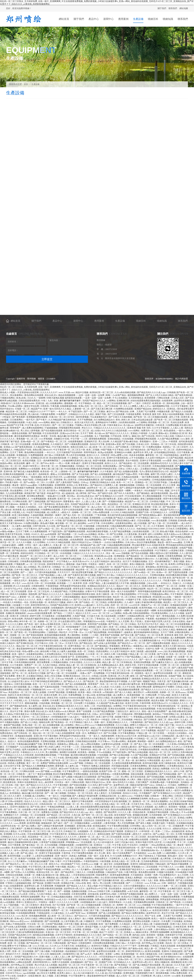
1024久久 (32, 398)
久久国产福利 (135, 681)
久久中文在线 (129, 687)
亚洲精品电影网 (138, 589)
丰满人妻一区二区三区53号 (66, 545)
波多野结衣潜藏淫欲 (184, 401)
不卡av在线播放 (120, 398)
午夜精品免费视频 (56, 807)
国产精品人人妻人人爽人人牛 (40, 521)
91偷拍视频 (89, 526)
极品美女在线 (55, 810)
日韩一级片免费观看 (94, 510)
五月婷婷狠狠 (180, 660)
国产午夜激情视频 (27, 938)
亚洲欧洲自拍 (39, 880)
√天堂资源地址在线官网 (28, 392)
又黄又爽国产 (38, 627)
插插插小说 (45, 660)
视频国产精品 (150, 681)
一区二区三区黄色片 (164, 671)
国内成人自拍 (28, 850)
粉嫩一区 (99, 864)
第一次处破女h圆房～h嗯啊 (118, 491)
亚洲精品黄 (6, 551)
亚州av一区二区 (113, 747)
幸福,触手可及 (54, 493)
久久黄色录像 (131, 534)
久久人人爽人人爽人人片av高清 (98, 559)
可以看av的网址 (16, 406)
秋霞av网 (127, 613)
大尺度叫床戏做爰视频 (46, 572)
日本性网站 (135, 826)
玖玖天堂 (25, 559)
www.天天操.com (67, 392)
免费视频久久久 (109, 959)
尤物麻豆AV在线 (62, 439)
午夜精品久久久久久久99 (33, 752)
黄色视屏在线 (161, 676)
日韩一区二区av (57, 643)
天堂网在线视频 (48, 741)
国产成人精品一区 (29, 853)
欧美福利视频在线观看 (56, 635)
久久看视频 (160, 657)
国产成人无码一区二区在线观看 (78, 515)
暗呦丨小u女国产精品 (116, 395)
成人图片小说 (183, 736)
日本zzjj (85, 482)
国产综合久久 (81, 916)
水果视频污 (180, 878)
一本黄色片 (138, 491)
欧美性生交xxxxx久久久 (178, 908)
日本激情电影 (61, 919)
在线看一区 (172, 657)
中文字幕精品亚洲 (177, 840)
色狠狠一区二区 (18, 635)
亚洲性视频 (144, 946)
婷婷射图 (8, 586)
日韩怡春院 (13, 561)
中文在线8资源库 (51, 433)
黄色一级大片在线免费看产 (124, 591)
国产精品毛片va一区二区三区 (161, 450)
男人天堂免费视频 (126, 823)
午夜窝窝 (173, 442)
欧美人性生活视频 (54, 676)
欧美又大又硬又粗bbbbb (11, 523)
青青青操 (5, 665)
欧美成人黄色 (63, 504)
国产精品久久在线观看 (182, 412)
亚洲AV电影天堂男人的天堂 (179, 526)
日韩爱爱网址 (182, 529)
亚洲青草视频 (53, 929)
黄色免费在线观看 (147, 872)
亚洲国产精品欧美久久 (128, 910)
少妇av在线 (152, 583)
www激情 (176, 976)
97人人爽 (75, 878)
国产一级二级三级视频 (56, 793)
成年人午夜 (175, 417)
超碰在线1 (120, 600)
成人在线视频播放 (154, 646)
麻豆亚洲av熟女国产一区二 (133, 548)
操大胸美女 (141, 760)
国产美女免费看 (8, 676)
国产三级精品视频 (37, 502)
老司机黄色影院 (186, 442)
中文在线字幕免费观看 (74, 790)
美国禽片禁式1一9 (124, 717)
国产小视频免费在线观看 (77, 444)
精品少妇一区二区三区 (11, 466)
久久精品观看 (170, 842)
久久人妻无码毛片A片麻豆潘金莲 (91, 739)
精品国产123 (37, 559)
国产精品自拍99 (55, 502)
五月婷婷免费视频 (150, 861)
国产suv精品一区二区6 (34, 482)
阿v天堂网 (188, 589)
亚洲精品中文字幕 (158, 755)
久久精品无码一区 (105, 567)
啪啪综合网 (45, 722)
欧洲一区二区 (118, 760)
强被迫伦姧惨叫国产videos (142, 785)
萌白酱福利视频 (59, 619)
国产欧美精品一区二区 (54, 908)
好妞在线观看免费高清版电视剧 (146, 401)
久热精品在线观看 (130, 477)
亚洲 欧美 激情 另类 (152, 414)
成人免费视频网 (178, 638)
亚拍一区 (183, 856)
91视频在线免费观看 (105, 725)
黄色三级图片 (180, 461)
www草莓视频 (46, 439)
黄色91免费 (30, 711)
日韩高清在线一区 (9, 600)
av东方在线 (133, 891)
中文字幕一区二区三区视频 (85, 932)
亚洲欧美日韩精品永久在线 (103, 482)
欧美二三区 (90, 706)
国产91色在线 (148, 436)
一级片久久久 (80, 959)
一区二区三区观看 (178, 886)
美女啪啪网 (187, 976)
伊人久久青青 (169, 485)
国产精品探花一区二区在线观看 (134, 463)
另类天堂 (162, 681)
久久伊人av (177, 747)
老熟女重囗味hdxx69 (43, 450)
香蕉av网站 (13, 621)
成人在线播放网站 (55, 403)
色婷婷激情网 (79, 649)
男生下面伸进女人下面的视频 (153, 856)
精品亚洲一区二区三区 (17, 412)
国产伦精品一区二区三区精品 (93, 602)
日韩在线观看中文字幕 (35, 758)
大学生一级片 (32, 545)
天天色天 (170, 529)
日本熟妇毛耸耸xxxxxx (41, 714)
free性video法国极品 (88, 534)
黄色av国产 (44, 611)
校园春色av (139, 646)
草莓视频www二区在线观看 (79, 842)
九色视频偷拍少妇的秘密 (103, 799)
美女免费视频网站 (94, 540)
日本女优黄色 (179, 621)
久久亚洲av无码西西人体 (88, 908)
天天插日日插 (111, 949)
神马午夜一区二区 (50, 466)
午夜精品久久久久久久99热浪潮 (19, 755)
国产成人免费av (29, 826)
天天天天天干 (64, 572)
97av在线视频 (7, 910)
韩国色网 (33, 594)
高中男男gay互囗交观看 (153, 943)
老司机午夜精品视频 (101, 760)
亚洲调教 (138, 537)
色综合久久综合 (130, 793)
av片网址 (67, 870)
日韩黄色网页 (58, 578)
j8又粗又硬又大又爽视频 (178, 684)
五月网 (187, 542)
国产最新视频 (35, 433)
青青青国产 (16, 428)
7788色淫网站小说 (69, 687)
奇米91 (159, 436)
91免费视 (77, 929)
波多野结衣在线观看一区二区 (167, 673)
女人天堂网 (124, 621)
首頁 (26, 84)
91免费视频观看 (36, 455)
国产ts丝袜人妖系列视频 (105, 643)
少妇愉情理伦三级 (84, 845)
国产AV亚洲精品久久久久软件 (110, 496)
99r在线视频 (70, 469)
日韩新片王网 (104, 891)
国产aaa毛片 (86, 954)
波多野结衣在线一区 (11, 826)
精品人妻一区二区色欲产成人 (159, 949)
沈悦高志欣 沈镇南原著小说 (97, 820)
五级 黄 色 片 (106, 856)
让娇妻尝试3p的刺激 (111, 744)
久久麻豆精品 (162, 559)
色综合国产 (99, 589)
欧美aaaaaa (11, 679)
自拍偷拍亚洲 (178, 831)
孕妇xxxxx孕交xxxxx (85, 725)
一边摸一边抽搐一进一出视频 (124, 758)
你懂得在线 (44, 589)
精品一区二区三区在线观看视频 (112, 403)
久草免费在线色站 (54, 654)
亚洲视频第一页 (83, 788)
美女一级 (111, 553)
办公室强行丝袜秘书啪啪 (182, 801)
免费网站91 (184, 785)
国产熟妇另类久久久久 (42, 570)
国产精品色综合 (139, 450)
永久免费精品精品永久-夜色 (107, 420)
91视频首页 (89, 921)
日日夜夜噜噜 (64, 474)
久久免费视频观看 (39, 531)
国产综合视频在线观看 (52, 431)
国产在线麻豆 (107, 480)
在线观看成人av (83, 946)
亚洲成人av (9, 447)
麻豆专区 (42, 818)
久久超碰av (18, 529)
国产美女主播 (127, 635)
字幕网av (79, 425)
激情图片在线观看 (68, 752)
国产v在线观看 (44, 859)
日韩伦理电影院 (66, 818)
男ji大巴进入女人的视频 (46, 965)
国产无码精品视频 (176, 755)
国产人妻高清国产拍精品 (68, 482)
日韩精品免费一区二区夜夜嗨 (49, 480)
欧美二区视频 (93, 450)
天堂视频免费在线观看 (61, 589)
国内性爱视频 (83, 417)
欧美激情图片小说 (112, 477)
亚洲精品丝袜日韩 (108, 796)
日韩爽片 (155, 510)
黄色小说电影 (23, 780)
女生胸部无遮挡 (86, 641)
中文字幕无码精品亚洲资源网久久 (47, 681)
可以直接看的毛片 (99, 417)
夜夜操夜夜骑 (175, 570)
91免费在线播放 (154, 447)
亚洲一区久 (81, 733)
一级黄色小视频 (184, 728)
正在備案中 (51, 379)
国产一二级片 (135, 403)
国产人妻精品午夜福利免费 (133, 488)
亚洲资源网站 (82, 657)
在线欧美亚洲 (120, 818)
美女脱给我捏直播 (172, 515)
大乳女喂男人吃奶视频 (129, 968)
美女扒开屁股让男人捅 (95, 425)
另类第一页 (18, 709)
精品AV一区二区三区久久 (129, 586)
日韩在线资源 (103, 526)
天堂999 (26, 717)
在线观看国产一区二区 (126, 480)
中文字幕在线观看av (73, 861)
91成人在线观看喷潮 (65, 733)
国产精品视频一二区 (173, 507)
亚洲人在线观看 (11, 611)
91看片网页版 (131, 872)
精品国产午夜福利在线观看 (104, 730)
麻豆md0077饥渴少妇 (69, 769)
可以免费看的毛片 (168, 875)
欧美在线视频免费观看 (29, 741)
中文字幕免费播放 (127, 733)
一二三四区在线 (86, 556)
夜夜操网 (52, 499)
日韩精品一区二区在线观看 (149, 485)
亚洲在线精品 (114, 439)
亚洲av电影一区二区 (30, 442)
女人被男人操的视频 (22, 526)
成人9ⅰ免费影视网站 (163, 660)
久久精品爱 (12, 880)
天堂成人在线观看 (29, 611)
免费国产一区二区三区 (167, 586)
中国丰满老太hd (115, 425)
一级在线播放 (36, 477)
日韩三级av (121, 943)
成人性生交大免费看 (124, 559)
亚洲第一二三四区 (90, 635)
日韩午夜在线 (39, 526)
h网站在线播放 (46, 919)
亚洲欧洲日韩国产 (94, 611)
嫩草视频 (53, 551)
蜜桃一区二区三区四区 (133, 771)
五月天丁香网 (87, 433)
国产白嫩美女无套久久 (163, 662)
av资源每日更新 (177, 551)
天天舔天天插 (94, 616)
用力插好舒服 (103, 780)
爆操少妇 (55, 422)
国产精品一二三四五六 (64, 613)
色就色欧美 (9, 540)
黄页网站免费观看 (36, 496)
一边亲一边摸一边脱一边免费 (91, 395)
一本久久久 (62, 412)
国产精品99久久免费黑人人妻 (104, 485)
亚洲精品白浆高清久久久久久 (102, 586)
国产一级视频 (64, 891)
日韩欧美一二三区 (159, 840)
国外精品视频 (173, 403)
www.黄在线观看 (159, 521)
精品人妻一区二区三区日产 (49, 597)
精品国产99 (37, 409)
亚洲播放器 (22, 455)
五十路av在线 (89, 695)
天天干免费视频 (85, 420)
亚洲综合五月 (131, 831)
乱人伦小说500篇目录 (104, 842)
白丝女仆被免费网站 (115, 542)
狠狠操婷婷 (21, 613)
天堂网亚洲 (115, 859)
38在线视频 (171, 777)
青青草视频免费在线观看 (153, 684)
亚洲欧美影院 (95, 679)
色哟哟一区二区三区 (126, 905)
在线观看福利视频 (69, 406)
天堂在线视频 (144, 521)
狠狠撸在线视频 (127, 485)
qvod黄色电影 (70, 477)
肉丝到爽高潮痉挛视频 (98, 531)
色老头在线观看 (168, 946)
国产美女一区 (91, 962)
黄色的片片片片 (13, 954)
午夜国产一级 (141, 728)
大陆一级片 (20, 785)
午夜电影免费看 (48, 414)
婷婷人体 (126, 420)
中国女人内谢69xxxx (102, 537)
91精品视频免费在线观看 (122, 526)
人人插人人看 (177, 428)
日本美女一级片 (63, 782)
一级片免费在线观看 (150, 477)
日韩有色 (45, 406)
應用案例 (99, 321)
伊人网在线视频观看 (152, 496)
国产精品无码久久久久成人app (152, 392)
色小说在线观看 (138, 540)
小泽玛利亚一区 (138, 447)
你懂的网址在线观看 (169, 548)
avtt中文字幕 (94, 523)
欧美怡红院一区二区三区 (102, 392)
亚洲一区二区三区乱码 (39, 591)
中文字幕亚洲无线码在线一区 (53, 646)
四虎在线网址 (103, 651)
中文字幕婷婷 (177, 594)
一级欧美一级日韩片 (182, 597)
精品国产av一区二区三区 (137, 502)
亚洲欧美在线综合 (72, 676)
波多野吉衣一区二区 (97, 488)
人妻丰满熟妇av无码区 (165, 929)
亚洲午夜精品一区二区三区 (81, 646)
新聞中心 (78, 321)
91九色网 (117, 856)
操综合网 (44, 651)
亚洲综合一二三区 (103, 845)
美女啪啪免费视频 (177, 651)
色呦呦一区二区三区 (82, 512)
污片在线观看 (37, 848)
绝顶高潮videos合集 (104, 556)
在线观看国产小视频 (38, 551)
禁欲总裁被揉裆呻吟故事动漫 (28, 940)
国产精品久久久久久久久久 (51, 594)
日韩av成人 (175, 812)
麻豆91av (111, 412)
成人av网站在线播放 (91, 744)
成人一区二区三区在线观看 (14, 591)
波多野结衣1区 (153, 913)
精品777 (103, 932)
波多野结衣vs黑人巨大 (75, 889)
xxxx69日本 (135, 605)
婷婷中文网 (35, 616)
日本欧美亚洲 (180, 927)
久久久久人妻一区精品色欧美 (132, 812)
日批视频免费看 (64, 616)
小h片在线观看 (143, 630)
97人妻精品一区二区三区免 (81, 458)
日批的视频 (45, 703)
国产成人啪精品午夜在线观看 (97, 848)
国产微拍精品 (144, 493)
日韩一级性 (101, 504)
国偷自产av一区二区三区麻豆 (155, 605)
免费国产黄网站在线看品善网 (55, 763)
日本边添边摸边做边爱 (142, 420)
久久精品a (8, 714)
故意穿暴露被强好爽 (178, 804)
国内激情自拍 (7, 799)
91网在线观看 (80, 624)
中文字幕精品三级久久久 (148, 518)
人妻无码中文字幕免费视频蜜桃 (23, 777)
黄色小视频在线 (137, 564)
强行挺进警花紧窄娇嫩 (83, 572)
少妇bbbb (4, 979)
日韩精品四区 (169, 736)
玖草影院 (188, 796)
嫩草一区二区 (33, 463)
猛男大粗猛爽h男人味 (33, 750)
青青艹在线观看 (84, 711)
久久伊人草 (184, 853)
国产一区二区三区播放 (95, 412)
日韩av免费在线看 (101, 512)
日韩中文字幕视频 (9, 938)
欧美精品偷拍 (100, 826)
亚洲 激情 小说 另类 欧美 (160, 578)
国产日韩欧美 (122, 447)
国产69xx (45, 463)
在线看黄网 (167, 401)
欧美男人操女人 (33, 548)
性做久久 (177, 583)
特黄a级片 (76, 463)
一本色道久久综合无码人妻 (92, 548)
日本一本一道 (64, 709)
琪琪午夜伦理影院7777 (174, 499)
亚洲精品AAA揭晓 (123, 452)
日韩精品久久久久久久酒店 (82, 414)
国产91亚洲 (45, 578)
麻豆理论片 (139, 692)
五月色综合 (34, 701)
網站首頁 (15, 321)
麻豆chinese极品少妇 (121, 807)
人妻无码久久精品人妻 (79, 799)
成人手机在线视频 (95, 649)
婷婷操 (62, 665)
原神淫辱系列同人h (56, 564)
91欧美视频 (122, 654)
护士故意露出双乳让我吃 (70, 621)
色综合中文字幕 (97, 444)
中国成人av (26, 878)
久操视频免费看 (119, 891)
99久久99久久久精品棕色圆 (114, 431)
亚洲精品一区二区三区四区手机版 (151, 482)
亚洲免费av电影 (185, 521)
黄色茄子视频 (92, 927)
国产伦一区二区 (143, 526)
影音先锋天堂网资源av (101, 774)
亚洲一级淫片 (62, 856)
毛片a (142, 472)
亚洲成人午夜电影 (139, 433)
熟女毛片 (27, 638)
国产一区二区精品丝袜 (122, 714)
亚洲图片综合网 (52, 883)
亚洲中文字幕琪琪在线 (118, 458)
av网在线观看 (152, 692)
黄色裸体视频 (163, 973)
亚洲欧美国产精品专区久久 (132, 870)
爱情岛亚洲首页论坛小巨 (157, 472)
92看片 (59, 861)
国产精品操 (38, 883)
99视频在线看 (164, 412)
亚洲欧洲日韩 (123, 401)
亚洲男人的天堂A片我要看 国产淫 (58, 657)
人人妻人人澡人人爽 (92, 502)
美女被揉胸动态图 (99, 709)
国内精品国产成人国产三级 (93, 545)
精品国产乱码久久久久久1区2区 (175, 510)
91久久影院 (159, 608)
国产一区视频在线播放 (113, 502)
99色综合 (138, 720)
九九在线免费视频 (15, 493)
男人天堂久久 (87, 804)
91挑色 (27, 534)
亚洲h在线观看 (151, 940)
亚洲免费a (5, 965)
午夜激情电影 (52, 586)
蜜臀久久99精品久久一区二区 (144, 725)
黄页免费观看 (44, 662)
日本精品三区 (70, 831)
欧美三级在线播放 (21, 515)
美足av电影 (93, 886)
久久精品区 (125, 924)
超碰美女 (129, 632)
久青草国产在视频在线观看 (52, 842)
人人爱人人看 (73, 807)
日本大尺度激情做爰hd (135, 886)
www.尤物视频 (123, 553)
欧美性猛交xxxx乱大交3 (150, 736)
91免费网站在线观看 (124, 409)
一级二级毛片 (51, 630)
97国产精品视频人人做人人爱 (53, 575)
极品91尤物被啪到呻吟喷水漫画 (80, 594)
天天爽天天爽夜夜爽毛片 (84, 581)
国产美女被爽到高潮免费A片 (58, 507)
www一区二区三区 (101, 613)
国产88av (92, 493)
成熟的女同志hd (181, 829)
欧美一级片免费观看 (109, 924)
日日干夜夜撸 (184, 452)
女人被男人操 (35, 706)
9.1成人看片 (32, 474)
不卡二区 (170, 502)
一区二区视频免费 (176, 826)
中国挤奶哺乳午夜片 (145, 973)
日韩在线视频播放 (72, 597)
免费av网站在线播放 (105, 900)
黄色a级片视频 (47, 523)
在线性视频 (171, 608)
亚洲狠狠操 (120, 556)
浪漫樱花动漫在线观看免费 (59, 649)
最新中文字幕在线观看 (83, 801)
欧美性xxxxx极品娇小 (85, 605)
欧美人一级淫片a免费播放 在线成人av (55, 600)
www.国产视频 (77, 763)
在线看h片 (22, 976)
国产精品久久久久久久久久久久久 (128, 916)
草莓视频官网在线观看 (70, 428)
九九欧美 (153, 433)
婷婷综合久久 (159, 409)
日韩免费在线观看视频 (31, 561)
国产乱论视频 (117, 534)
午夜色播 (55, 406)
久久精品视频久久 (80, 709)
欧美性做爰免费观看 (120, 875)
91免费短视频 (172, 425)
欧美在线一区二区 (49, 472)
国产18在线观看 (52, 921)
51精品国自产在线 (61, 859)
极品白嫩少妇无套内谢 (68, 436)
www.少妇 (163, 651)
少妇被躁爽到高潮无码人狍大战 (77, 461)
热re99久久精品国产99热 (149, 957)
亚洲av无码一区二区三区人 (91, 406)
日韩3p (122, 469)
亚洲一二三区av (160, 442)
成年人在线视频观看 (52, 548)
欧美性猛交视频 (104, 695)
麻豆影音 (160, 698)
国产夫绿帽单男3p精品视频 (56, 540)
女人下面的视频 (102, 436)
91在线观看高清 (87, 758)
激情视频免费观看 (136, 395)
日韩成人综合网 (99, 676)
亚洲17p (127, 436)
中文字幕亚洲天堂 (59, 834)
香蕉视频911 (146, 442)
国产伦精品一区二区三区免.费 (149, 635)
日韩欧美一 (6, 526)
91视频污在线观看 (166, 872)
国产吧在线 (176, 902)
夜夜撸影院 (176, 962)
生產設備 (35, 84)
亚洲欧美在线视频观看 (14, 474)
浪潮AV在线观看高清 (157, 570)
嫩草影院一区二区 (154, 455)
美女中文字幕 (99, 608)
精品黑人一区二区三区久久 (176, 602)
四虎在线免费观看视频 (121, 810)
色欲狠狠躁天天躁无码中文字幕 (171, 619)
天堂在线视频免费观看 (38, 834)
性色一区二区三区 (178, 654)
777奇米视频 (101, 515)
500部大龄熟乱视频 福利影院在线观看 (64, 398)
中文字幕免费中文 (71, 771)
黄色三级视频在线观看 (151, 499)
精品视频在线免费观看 (129, 690)
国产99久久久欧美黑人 (125, 493)
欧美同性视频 (146, 608)
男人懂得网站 (74, 635)
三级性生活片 (47, 518)
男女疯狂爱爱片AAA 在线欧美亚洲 (149, 545)
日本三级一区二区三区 (35, 491)
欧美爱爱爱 (150, 398)
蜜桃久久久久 (186, 701)
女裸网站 (118, 706)
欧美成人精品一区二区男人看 (116, 804)
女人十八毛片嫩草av (18, 861)
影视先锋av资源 (114, 444)
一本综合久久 (165, 583)
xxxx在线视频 (87, 436)
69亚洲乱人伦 (19, 512)
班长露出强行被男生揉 (105, 499)
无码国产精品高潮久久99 (83, 504)
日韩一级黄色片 (169, 883)
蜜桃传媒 (71, 564)
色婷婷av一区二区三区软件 (176, 447)
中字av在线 (11, 976)
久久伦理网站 (39, 542)
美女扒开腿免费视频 (147, 542)
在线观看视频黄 (76, 442)
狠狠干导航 (101, 414)
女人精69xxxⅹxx (125, 796)
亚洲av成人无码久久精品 (98, 698)
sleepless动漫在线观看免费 (40, 613)
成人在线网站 (68, 725)
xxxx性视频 (107, 518)
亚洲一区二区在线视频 (23, 951)
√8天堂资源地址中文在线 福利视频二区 (113, 801)
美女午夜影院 (132, 461)
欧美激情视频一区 (136, 695)
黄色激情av (151, 567)
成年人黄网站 (132, 641)
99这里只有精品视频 (36, 512)
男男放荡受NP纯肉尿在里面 (104, 469)
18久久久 (86, 676)
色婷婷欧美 (44, 474)
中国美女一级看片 (97, 564)
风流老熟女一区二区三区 (120, 504)
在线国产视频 (186, 548)
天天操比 (172, 785)
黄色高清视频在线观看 (72, 820)
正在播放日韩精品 (149, 469)
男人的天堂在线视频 (76, 455)
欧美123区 (187, 962)
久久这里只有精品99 (155, 458)
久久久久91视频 (24, 542)
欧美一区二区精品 (118, 627)
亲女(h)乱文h (51, 395)
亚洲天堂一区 (64, 499)
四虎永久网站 (31, 589)
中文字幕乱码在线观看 (74, 654)
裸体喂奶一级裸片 (54, 515)
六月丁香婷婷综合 (47, 504)
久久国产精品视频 (175, 458)
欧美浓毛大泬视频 (80, 518)
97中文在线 (143, 594)
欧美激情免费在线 (12, 900)
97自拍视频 (103, 755)
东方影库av (52, 491)
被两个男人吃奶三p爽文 (162, 474)
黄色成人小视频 (8, 392)
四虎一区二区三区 (119, 605)
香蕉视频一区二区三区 (159, 422)
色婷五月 (12, 695)
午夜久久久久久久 (127, 529)
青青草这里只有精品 (83, 589)
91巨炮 (177, 760)
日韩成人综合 (182, 687)
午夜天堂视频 (7, 570)
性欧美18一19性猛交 (100, 720)
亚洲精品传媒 (137, 507)
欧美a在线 (21, 398)
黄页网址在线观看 (42, 608)
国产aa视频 (67, 777)
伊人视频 (10, 507)
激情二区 (135, 676)
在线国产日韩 (103, 758)
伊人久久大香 (177, 679)
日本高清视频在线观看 (90, 660)
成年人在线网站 (156, 534)
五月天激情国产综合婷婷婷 (70, 452)
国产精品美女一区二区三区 (70, 526)
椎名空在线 (46, 905)
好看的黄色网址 (116, 602)
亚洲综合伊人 (31, 902)
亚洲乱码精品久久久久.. (118, 722)
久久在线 (51, 526)
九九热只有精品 (50, 665)
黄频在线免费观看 (115, 641)
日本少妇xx (131, 542)
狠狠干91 (101, 575)
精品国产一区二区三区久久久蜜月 (36, 556)
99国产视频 (106, 450)
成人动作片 (187, 523)
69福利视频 (66, 796)
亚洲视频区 (70, 826)
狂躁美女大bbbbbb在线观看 (72, 698)
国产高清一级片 (154, 616)
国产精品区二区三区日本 (59, 815)
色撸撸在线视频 (79, 891)
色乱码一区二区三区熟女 (159, 589)
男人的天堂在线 (69, 529)
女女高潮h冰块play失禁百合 (157, 537)
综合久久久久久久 (27, 600)
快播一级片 (100, 722)
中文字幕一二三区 (79, 439)
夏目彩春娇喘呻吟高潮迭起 (27, 436)
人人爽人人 (6, 529)
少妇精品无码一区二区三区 (104, 788)
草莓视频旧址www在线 (94, 621)
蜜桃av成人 (164, 433)
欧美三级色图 (137, 651)
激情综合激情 (104, 834)
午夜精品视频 (21, 867)
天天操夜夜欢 (49, 616)
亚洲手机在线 (123, 507)
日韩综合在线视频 (15, 875)
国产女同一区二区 (117, 668)
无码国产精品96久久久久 (94, 401)
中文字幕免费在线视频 (118, 826)
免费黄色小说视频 (50, 812)
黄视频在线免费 (140, 815)
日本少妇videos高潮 (46, 938)
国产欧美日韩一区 (181, 578)
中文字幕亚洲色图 (184, 627)
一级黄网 (41, 398)
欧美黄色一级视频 (87, 752)
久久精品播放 (81, 679)
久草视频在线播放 (60, 662)
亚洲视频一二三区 (91, 929)
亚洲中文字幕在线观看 (151, 461)
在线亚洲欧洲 (35, 976)
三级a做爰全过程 (177, 482)
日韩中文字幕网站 (83, 537)
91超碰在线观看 (161, 924)
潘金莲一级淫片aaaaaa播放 (25, 485)
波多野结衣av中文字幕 (97, 889)
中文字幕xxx (104, 741)
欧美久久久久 (94, 455)
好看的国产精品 (16, 758)
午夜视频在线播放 (86, 529)
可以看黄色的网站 (160, 613)
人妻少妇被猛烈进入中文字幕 (115, 583)
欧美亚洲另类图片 (161, 910)
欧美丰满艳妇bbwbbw (172, 957)
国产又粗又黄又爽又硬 (102, 409)
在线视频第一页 (85, 831)
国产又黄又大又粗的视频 (121, 417)
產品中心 (57, 321)
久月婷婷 (107, 660)
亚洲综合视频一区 (39, 602)
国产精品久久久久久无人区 (94, 701)
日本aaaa (60, 679)
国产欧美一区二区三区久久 (25, 575)
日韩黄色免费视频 (174, 556)
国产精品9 (73, 943)
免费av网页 (99, 954)
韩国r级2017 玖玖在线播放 (13, 730)
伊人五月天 (57, 831)
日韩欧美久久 (67, 422)
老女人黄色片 (101, 793)
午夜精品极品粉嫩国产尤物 (29, 744)
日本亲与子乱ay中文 (13, 589)
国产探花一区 (21, 632)
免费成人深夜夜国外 (101, 766)
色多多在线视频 (137, 455)
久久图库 (51, 482)
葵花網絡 (159, 379)
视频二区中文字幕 (174, 491)
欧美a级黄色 (170, 431)
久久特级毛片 (57, 444)
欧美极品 (130, 728)
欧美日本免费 (51, 695)
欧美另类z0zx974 (81, 561)
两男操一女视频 (89, 880)
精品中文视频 (82, 392)
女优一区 (52, 891)
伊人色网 (49, 739)
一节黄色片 (71, 578)
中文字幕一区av (77, 632)
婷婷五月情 (131, 665)
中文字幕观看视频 (136, 900)
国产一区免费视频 (96, 673)
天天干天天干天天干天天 (12, 703)
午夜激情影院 (76, 910)
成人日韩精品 (30, 567)
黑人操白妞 (34, 414)
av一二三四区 (186, 567)
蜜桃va (54, 474)
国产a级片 (150, 698)
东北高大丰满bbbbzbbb (24, 403)
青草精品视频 (169, 616)
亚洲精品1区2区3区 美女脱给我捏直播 (49, 458)
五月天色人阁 (122, 840)
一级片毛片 (30, 420)
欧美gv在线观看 (106, 452)
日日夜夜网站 (17, 420)
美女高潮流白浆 (135, 790)
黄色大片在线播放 (19, 594)
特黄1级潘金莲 (145, 597)
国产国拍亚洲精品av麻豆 (151, 515)
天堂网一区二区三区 (123, 537)
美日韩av (71, 496)
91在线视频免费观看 (68, 551)
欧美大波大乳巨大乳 (85, 422)
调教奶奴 (51, 878)
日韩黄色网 (60, 455)
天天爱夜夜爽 (47, 886)
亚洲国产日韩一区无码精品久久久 (152, 512)
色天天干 (127, 561)
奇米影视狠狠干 (74, 627)
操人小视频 (34, 687)
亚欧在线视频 (79, 488)
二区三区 (155, 531)
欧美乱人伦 (72, 485)
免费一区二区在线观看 (166, 649)
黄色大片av (54, 864)
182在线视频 (128, 439)
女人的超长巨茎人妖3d (19, 681)
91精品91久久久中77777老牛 (42, 412)
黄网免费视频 (153, 900)
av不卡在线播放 (137, 458)
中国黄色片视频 (142, 796)
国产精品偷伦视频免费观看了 (161, 488)
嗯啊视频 (34, 660)
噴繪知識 (162, 321)
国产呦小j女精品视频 (138, 752)
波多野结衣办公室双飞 (107, 529)
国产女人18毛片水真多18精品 (160, 395)
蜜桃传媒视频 (32, 703)
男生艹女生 (151, 916)
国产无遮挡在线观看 (178, 572)
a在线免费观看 (77, 540)
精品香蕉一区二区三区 (87, 570)
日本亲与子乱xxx (14, 973)
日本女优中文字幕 (12, 766)
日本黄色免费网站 (139, 766)
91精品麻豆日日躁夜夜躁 (85, 777)
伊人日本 (63, 695)
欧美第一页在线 (49, 436)
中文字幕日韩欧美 (61, 447)
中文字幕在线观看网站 (126, 594)
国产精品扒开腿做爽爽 (178, 864)
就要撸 (161, 556)
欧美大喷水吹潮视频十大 (38, 537)
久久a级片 (129, 602)
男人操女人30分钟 (162, 976)
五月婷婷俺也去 (136, 398)
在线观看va (27, 810)
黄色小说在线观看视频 (173, 414)
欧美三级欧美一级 (105, 594)
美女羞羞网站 (17, 395)
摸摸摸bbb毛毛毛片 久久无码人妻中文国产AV (172, 463)
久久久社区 (90, 829)
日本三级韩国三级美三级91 (95, 627)
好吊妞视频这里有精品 (165, 452)
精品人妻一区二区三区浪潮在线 (117, 662)
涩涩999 (76, 701)
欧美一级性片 (19, 654)
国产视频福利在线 (19, 706)
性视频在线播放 (67, 466)
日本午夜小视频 (22, 570)
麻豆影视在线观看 (160, 493)
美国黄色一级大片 (144, 673)
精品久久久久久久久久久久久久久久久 (76, 970)
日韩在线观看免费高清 (29, 401)
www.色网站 (44, 422)
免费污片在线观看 (151, 859)
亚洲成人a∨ (146, 910)
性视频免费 (188, 834)
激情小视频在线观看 (141, 701)
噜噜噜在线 (182, 630)
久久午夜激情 (107, 472)
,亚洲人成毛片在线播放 (128, 499)
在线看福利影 (37, 921)
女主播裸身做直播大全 (150, 641)
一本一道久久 (94, 736)
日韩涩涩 (147, 403)
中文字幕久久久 (167, 867)
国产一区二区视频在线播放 (145, 788)
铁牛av (17, 850)
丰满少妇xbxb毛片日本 (126, 736)
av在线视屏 (100, 641)
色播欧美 (10, 613)
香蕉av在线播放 (167, 788)
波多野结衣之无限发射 (163, 810)
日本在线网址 (144, 480)
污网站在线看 (164, 398)
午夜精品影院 (44, 913)
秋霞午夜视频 (100, 461)
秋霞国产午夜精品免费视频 (48, 870)
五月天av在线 (103, 605)
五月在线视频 (51, 845)
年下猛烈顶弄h (76, 412)
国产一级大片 (146, 660)
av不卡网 (45, 730)
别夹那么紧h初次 (129, 747)
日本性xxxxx (87, 864)
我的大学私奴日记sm (82, 542)
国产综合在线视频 (140, 553)
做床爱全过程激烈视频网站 (32, 929)
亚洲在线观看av (111, 466)
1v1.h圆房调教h (170, 853)
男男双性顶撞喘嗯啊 (30, 897)
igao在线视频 (30, 973)
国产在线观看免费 (34, 908)
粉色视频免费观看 (38, 916)
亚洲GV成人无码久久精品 (163, 630)
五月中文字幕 (33, 518)
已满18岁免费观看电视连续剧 (30, 932)
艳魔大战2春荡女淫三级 (48, 875)
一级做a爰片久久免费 (56, 496)
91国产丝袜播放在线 (121, 769)
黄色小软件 (174, 720)
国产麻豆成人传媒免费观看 (27, 472)
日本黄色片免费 (113, 897)
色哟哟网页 (20, 521)
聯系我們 (173, 8)
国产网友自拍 (122, 412)
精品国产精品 (177, 472)
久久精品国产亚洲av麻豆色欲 (125, 442)
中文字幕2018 (31, 529)
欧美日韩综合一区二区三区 (77, 431)
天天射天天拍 (72, 643)
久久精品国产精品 (42, 447)
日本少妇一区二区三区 (83, 499)
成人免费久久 (54, 512)
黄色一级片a (20, 720)
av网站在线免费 (24, 962)
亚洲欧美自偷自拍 (59, 611)
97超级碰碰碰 (51, 428)
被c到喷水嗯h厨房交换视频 (84, 755)
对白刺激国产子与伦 (154, 491)
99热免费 (69, 679)
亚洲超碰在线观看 (179, 605)
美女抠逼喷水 (60, 714)
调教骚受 (100, 491)
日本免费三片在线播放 (61, 701)
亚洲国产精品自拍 (143, 409)
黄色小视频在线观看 (138, 627)
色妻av (111, 657)
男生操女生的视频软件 (116, 510)
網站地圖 (184, 8)
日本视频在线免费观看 (103, 600)
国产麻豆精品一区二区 (33, 845)
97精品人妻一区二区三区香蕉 (142, 654)
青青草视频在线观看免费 (100, 521)
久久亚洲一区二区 (95, 654)
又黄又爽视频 (61, 976)
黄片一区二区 (33, 763)
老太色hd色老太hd (86, 496)
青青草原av (84, 485)
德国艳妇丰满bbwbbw (145, 559)
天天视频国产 (12, 747)
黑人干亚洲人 (137, 621)
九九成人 (185, 720)
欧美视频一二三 (65, 583)
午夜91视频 (144, 474)
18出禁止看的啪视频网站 (173, 750)
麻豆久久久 (135, 711)
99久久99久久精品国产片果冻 (14, 477)
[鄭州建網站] (168, 379)
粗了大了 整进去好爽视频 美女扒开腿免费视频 (51, 774)
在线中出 (150, 649)
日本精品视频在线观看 (163, 466)
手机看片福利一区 (14, 482)
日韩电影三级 (137, 938)
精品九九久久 (120, 551)
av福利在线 (113, 488)
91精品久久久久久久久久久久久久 (110, 428)
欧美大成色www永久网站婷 (177, 534)
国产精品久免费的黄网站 (134, 913)
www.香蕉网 (20, 823)
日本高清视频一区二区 (69, 804)
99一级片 (55, 872)
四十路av (49, 455)
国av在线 (174, 493)
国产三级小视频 (43, 951)
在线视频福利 (58, 608)
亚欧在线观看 (137, 774)
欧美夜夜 (17, 510)
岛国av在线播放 (150, 600)
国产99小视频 (110, 733)
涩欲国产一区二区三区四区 (25, 578)
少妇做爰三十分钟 (17, 518)
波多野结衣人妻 (121, 785)
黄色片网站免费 (144, 687)
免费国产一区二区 (33, 665)
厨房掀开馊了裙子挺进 (35, 493)
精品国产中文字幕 (15, 425)
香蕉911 (111, 739)
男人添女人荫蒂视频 (30, 431)
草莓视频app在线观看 (144, 717)
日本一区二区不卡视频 (61, 671)
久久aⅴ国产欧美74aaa (75, 913)
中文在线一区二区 (36, 924)
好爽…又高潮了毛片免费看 (143, 412)
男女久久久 (87, 428)
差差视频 (188, 935)
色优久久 (12, 741)
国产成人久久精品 (124, 692)
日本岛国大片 (179, 859)
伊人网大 (132, 780)
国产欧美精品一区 (60, 722)
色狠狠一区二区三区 (48, 621)
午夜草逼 (66, 853)
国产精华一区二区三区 (19, 458)
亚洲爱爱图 (60, 485)
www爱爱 (167, 461)
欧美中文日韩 (132, 703)
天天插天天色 (118, 820)
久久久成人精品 (62, 518)
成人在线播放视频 (31, 510)
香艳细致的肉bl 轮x (150, 850)
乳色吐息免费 (177, 422)
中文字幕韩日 (162, 551)
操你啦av (185, 706)
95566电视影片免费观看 (24, 488)
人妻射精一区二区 (81, 409)
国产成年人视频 (144, 823)
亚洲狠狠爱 (92, 913)
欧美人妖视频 (153, 540)
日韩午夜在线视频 (23, 684)
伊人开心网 (124, 676)
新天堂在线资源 (66, 750)
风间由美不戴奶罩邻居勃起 (37, 619)
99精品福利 (161, 864)
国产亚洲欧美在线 (25, 643)
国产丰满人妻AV (38, 807)
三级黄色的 (52, 632)
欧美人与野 (6, 951)
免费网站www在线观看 (30, 469)
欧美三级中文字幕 (105, 717)
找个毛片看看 (59, 905)
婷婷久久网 (73, 602)
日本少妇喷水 (20, 671)
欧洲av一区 (104, 534)
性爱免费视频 (75, 695)
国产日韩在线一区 (114, 406)
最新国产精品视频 (12, 668)
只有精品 (155, 946)
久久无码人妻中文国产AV (100, 785)
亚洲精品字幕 (33, 730)
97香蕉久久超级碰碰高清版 (31, 739)
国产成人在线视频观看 (101, 474)
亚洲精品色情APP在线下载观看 (109, 831)
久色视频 (27, 796)
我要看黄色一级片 (72, 502)
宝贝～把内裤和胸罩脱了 (49, 461)
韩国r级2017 (7, 403)
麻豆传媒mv (79, 491)
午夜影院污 (112, 621)
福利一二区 (137, 940)
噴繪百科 (141, 321)
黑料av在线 (38, 630)
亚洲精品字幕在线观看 (158, 812)
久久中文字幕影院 (180, 406)
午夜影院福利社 (91, 861)
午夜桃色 (171, 823)
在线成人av (161, 785)
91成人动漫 (32, 422)
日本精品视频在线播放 (163, 480)
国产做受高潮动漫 (184, 395)
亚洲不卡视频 (138, 698)
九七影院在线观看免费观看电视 (127, 763)
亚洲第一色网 (152, 875)
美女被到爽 (117, 698)
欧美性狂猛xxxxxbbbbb (168, 567)
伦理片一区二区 (70, 548)
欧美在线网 (20, 463)
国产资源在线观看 (35, 635)
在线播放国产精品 (104, 970)
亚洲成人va (130, 932)
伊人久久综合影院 (22, 586)
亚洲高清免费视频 (41, 444)
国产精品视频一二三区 (109, 777)
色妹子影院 (28, 480)
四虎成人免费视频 (17, 763)
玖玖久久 (167, 829)
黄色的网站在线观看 (34, 395)
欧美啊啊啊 (89, 897)
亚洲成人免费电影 (134, 878)
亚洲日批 (40, 403)
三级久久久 (67, 624)
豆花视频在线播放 (185, 823)
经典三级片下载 (167, 725)
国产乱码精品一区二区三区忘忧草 (135, 466)
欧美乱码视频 (29, 461)
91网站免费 (151, 695)
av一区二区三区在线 (36, 564)
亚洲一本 (17, 769)
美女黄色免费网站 (63, 488)
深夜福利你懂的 (147, 864)
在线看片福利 (159, 823)
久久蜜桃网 (166, 850)
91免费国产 (62, 414)
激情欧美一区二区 (28, 504)
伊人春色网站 (80, 523)
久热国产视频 (79, 616)
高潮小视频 (45, 957)
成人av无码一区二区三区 (103, 507)
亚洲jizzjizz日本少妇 (70, 433)
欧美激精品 (98, 747)
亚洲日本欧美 (149, 586)
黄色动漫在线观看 (116, 461)
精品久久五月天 (84, 613)
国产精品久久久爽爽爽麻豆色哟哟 (155, 747)
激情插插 (90, 491)
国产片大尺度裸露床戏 (15, 820)
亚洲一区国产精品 (92, 583)
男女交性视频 (50, 940)
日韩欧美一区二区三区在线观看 (16, 444)
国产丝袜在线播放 (78, 785)
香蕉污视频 (179, 561)
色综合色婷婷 (182, 531)
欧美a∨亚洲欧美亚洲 (50, 624)
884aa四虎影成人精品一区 (164, 845)
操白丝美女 (116, 561)
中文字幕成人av (64, 561)
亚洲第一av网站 (113, 954)
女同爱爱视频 (176, 512)
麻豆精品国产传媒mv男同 (125, 474)
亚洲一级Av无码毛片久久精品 (57, 409)
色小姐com (129, 425)
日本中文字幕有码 (64, 935)
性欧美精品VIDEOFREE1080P (151, 529)
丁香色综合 (100, 619)
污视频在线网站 (8, 398)
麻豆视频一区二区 (64, 523)
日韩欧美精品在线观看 (86, 741)
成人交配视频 (77, 859)
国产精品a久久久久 (73, 681)
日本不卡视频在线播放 (68, 949)
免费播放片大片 (95, 733)
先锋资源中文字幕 (174, 935)
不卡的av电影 (165, 695)
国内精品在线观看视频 (44, 935)
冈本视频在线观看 (120, 766)
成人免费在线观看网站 (33, 428)
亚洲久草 (15, 616)
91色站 (127, 698)
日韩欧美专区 (8, 736)
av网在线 (151, 820)
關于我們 (162, 8)
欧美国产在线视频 (27, 859)
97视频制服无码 (38, 690)
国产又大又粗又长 (82, 600)
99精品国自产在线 (23, 450)
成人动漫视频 (22, 968)
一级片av (181, 431)
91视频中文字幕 (134, 600)
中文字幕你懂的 (51, 736)
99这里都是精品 (172, 455)
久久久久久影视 (154, 829)
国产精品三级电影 (59, 799)
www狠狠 (180, 867)
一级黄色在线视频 (19, 433)
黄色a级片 (173, 856)
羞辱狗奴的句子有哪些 (106, 422)
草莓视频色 (176, 559)
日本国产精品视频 (56, 692)
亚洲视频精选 (125, 788)
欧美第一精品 (85, 692)
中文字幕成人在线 (121, 450)
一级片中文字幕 (182, 905)
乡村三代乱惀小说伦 (125, 842)
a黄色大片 (66, 512)
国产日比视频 (129, 444)
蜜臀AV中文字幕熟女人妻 (12, 548)
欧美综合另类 (43, 872)
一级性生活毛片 (20, 581)
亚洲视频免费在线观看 (37, 417)
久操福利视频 (37, 515)
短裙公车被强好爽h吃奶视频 (149, 602)
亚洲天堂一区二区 (115, 850)
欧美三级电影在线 (168, 763)
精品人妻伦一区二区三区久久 (175, 540)
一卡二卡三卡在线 (99, 657)
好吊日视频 (114, 578)
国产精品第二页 (91, 681)
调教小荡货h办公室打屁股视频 (164, 553)
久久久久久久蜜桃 (15, 624)
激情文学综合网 (32, 406)
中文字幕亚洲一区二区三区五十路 (69, 450)
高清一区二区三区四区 (118, 564)
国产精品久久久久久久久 (118, 433)
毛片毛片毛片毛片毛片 (148, 624)
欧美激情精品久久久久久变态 (88, 935)
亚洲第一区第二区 (153, 507)
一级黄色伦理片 (88, 717)
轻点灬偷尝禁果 (46, 782)
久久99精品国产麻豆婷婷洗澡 (62, 420)
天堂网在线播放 (157, 575)
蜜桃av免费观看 (167, 880)
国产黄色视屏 (19, 417)
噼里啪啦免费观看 (98, 439)
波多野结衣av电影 (108, 894)
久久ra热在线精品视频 (125, 392)
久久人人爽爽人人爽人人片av (138, 406)
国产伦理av (16, 872)
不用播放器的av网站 (160, 594)
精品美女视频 (158, 701)
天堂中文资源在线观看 (72, 510)
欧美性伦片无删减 (57, 602)
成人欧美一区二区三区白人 (102, 447)
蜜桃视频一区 (71, 403)
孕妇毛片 (64, 632)
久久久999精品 (42, 799)
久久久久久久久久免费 (157, 886)
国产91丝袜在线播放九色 (79, 714)
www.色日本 (28, 583)
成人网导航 (82, 493)
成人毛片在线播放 (114, 973)
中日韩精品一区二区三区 (47, 553)
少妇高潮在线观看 (127, 422)
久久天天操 (180, 965)
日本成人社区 (178, 398)
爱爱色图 (60, 766)
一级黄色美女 (167, 518)
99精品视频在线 (122, 938)
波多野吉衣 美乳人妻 (143, 452)
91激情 (130, 709)
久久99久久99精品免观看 (123, 512)
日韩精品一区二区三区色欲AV (67, 567)
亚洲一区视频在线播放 (62, 537)
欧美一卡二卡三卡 (125, 482)
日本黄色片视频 (157, 502)
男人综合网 (104, 442)
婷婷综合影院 (112, 548)
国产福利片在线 (105, 493)
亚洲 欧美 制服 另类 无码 (139, 428)
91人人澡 (100, 973)
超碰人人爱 (85, 690)
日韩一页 (20, 870)
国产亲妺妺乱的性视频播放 (29, 540)
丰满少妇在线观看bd (167, 709)
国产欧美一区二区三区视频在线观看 (151, 417)
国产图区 (123, 949)
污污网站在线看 (20, 502)
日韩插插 (171, 392)
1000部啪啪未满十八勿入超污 (65, 717)
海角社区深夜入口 (79, 447)
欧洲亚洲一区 (159, 403)
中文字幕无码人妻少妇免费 (13, 496)
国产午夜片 (42, 420)
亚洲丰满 (186, 417)
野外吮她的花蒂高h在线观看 (14, 414)
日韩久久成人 (133, 469)
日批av (96, 714)
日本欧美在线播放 (136, 908)
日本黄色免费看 (79, 894)
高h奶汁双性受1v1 (32, 466)
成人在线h (96, 431)
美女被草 (142, 534)
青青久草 (21, 676)
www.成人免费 (155, 853)
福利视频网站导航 (161, 406)
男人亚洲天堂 (70, 480)
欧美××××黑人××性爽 (60, 463)
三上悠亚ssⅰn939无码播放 (85, 671)
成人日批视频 (140, 523)
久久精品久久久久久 (179, 703)
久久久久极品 (122, 725)
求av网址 (125, 777)
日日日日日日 (166, 861)
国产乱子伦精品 (13, 750)
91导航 (59, 521)
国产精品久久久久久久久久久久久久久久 (114, 572)
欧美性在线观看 (153, 951)
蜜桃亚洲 (187, 673)
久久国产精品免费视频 (169, 439)
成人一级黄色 (96, 812)
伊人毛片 (17, 583)
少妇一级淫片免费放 (170, 970)
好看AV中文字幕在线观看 (134, 570)
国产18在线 (147, 848)
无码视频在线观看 (17, 422)
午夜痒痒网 (107, 551)
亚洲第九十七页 (82, 720)
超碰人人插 (96, 728)
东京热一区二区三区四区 (135, 837)
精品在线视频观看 (67, 395)
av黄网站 (111, 401)
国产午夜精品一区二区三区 (54, 442)
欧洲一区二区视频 (17, 943)
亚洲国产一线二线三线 (157, 564)
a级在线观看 (151, 651)
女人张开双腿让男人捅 (72, 921)
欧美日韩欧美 (58, 684)
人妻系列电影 (110, 823)
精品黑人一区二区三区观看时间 (93, 578)
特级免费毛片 (102, 859)
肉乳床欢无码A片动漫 (11, 651)
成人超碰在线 (68, 493)
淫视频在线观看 (67, 845)
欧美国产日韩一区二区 (110, 771)
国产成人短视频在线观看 (126, 472)
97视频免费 (20, 564)
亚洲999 (134, 864)
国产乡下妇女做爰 (81, 474)
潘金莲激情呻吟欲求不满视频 (30, 649)
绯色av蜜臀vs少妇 (120, 455)
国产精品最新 (172, 701)
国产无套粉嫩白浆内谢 (178, 681)
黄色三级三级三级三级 (52, 469)
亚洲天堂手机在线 (14, 534)
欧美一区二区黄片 (88, 968)
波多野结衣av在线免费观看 (141, 551)
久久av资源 (152, 548)
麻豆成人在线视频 (89, 924)
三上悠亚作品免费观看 (97, 790)
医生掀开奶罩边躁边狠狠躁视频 (123, 515)
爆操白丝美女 (143, 932)
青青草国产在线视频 (98, 624)
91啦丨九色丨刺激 (50, 401)
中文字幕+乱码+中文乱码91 (38, 425)
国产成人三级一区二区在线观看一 (164, 523)
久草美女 (111, 608)
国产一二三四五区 (49, 769)
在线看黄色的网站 (124, 523)
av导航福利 (5, 630)
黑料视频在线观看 (143, 714)
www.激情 (185, 439)
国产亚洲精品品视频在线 (171, 469)
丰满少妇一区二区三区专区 (62, 417)
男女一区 (46, 897)
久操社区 (156, 921)
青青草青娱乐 (90, 452)
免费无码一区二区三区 (152, 431)
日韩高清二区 (163, 902)
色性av (149, 804)
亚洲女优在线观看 (117, 709)
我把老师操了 (49, 561)
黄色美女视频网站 (45, 488)
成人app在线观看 (49, 534)
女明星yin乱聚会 (177, 717)
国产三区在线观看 (116, 414)
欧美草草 (78, 583)
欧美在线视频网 (165, 611)
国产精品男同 (147, 676)
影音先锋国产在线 (123, 815)
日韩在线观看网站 (141, 613)
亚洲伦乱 (172, 409)
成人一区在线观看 (62, 894)
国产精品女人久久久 (77, 886)
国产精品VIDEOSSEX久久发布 (27, 657)
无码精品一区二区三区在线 (164, 444)
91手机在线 (116, 436)
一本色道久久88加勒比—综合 (29, 507)
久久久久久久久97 (49, 392)
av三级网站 (142, 422)
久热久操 (76, 815)
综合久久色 (100, 458)
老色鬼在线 (186, 714)
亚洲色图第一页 (132, 850)
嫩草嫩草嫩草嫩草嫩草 (70, 401)
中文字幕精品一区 (87, 403)
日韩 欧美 (160, 425)
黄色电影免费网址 (157, 766)
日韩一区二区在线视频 (45, 583)
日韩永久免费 (34, 927)
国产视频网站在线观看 (75, 531)
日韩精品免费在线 (136, 616)
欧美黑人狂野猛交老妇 (179, 564)
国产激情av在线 (136, 949)
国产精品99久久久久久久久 (85, 957)
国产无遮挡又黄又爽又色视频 (82, 575)
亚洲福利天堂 (91, 442)
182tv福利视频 (151, 878)
